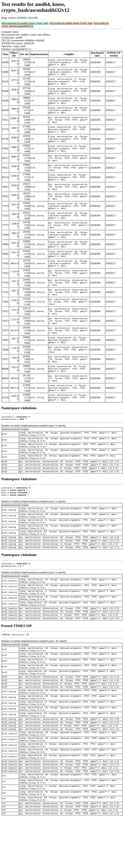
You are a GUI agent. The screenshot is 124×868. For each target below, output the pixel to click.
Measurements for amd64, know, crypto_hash (25, 23)
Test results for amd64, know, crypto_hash (71, 23)
